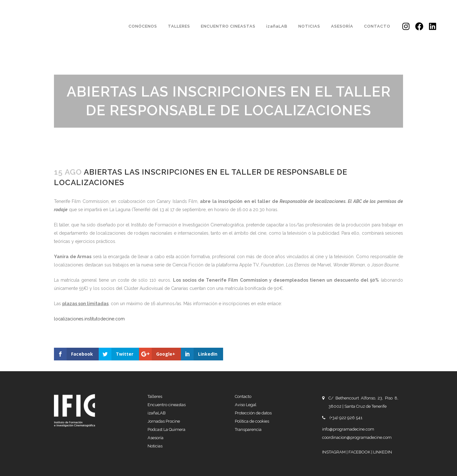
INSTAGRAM (334, 452)
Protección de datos (253, 413)
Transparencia (248, 429)
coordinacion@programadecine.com (357, 437)
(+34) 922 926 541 (346, 418)
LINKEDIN (383, 452)
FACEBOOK (360, 452)
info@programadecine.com (348, 429)
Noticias (155, 446)
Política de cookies (252, 421)
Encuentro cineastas (167, 405)
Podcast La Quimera (166, 429)
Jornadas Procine (164, 421)
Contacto (243, 396)
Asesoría (156, 438)
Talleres (155, 396)
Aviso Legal (246, 405)
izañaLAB (157, 413)
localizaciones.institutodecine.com (89, 319)
